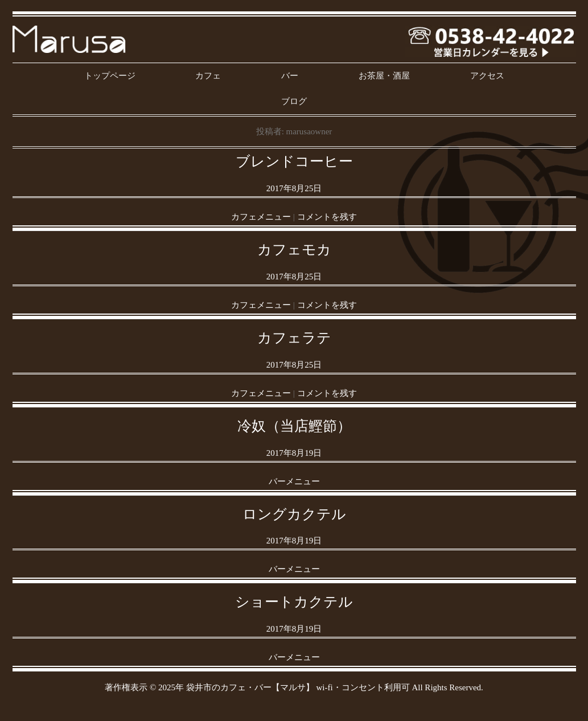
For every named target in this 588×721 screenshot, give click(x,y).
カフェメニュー (261, 217)
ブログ (294, 101)
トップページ (110, 76)
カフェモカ (294, 250)
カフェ (208, 76)
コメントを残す (327, 217)
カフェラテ (294, 338)
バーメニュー (294, 481)
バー (290, 76)
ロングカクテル (294, 514)
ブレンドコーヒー (294, 161)
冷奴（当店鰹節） (294, 426)
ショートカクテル (294, 602)
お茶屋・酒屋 (384, 76)
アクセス (487, 76)
